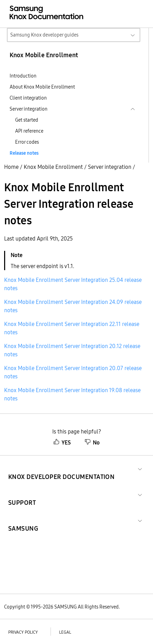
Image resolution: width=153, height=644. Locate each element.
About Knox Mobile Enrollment (42, 87)
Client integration (28, 98)
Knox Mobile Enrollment (53, 167)
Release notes (24, 153)
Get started (27, 120)
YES (62, 442)
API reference (29, 131)
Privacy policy (23, 632)
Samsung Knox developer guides (44, 35)
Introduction (23, 76)
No (92, 442)
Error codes (27, 142)
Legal (65, 632)
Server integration (110, 167)
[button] (61, 468)
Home (11, 167)
